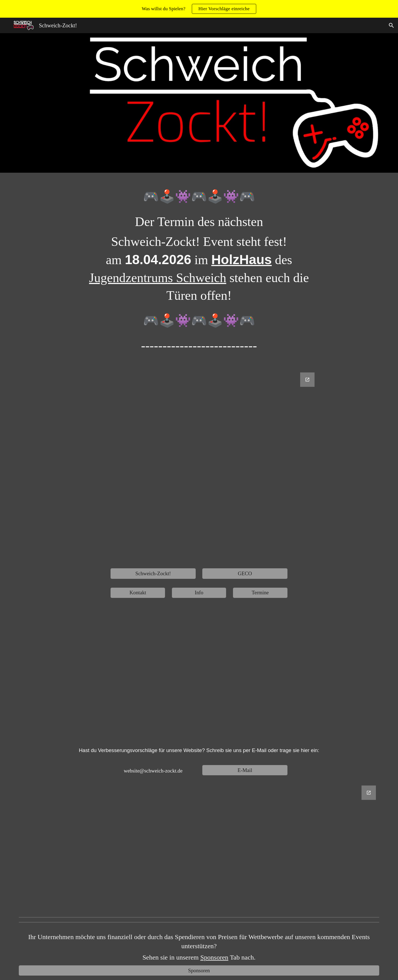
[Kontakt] (138, 593)
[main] (199, 275)
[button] (391, 25)
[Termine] (260, 593)
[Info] (199, 593)
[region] (199, 9)
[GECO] (245, 573)
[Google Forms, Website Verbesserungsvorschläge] (199, 848)
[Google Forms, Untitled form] (199, 466)
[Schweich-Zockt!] (153, 573)
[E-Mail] (245, 770)
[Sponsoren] (199, 970)
